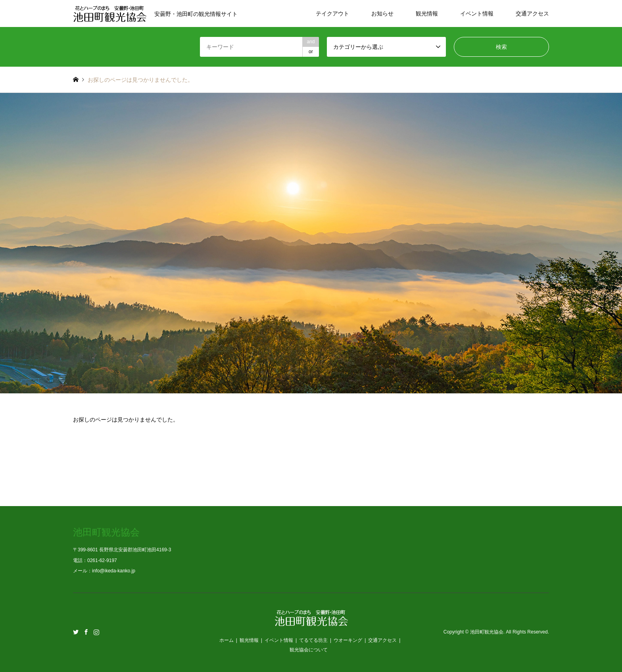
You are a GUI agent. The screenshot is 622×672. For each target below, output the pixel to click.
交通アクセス (532, 13)
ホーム (227, 640)
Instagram (96, 632)
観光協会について (309, 650)
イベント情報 (477, 13)
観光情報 (427, 13)
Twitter (76, 632)
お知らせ (382, 13)
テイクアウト (332, 13)
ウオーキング (348, 640)
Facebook (86, 632)
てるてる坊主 (313, 640)
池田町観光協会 (487, 632)
